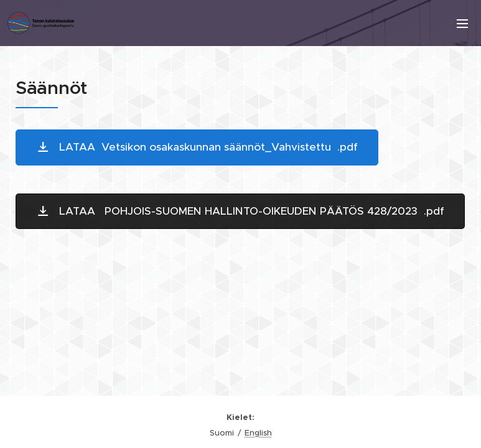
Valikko (462, 24)
